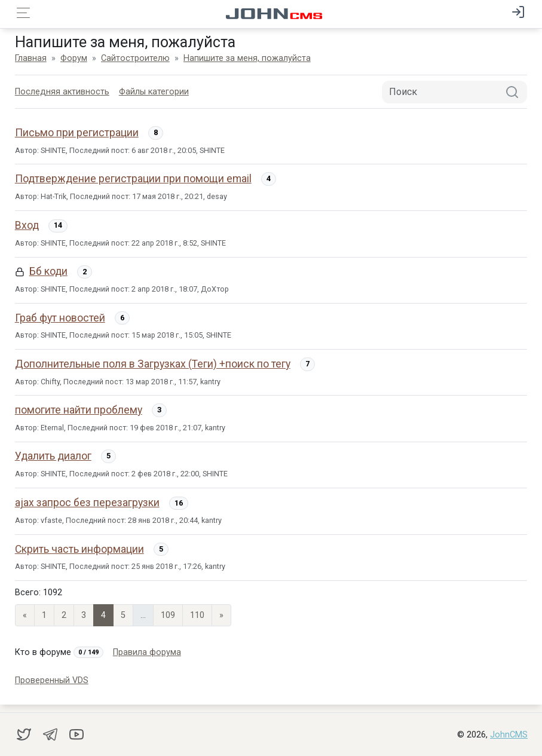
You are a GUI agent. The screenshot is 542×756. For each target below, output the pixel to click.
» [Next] (221, 615)
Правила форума (147, 652)
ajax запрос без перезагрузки (87, 503)
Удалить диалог (53, 456)
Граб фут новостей (60, 318)
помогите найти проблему (79, 410)
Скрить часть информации (79, 549)
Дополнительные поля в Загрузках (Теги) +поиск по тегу (153, 364)
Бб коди (48, 271)
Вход (27, 225)
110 (197, 615)
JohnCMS (509, 735)
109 (168, 615)
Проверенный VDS (52, 680)
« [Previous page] (25, 615)
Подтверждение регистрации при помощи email (133, 179)
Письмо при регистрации (77, 133)
